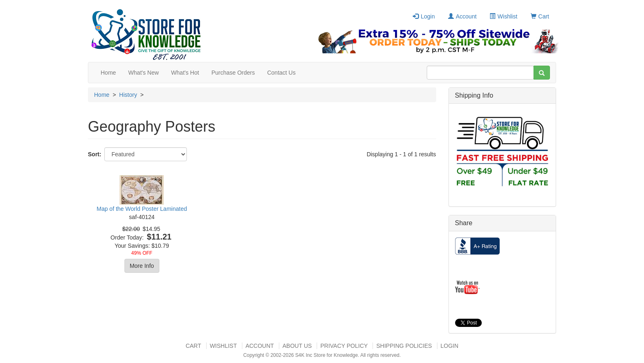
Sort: (95, 154)
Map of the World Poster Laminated (142, 209)
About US (297, 346)
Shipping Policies (404, 346)
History (128, 95)
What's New (143, 73)
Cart (540, 16)
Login (424, 16)
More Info (142, 266)
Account (462, 16)
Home (108, 73)
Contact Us (281, 73)
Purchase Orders (233, 73)
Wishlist (503, 16)
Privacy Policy (344, 346)
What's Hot (185, 73)
